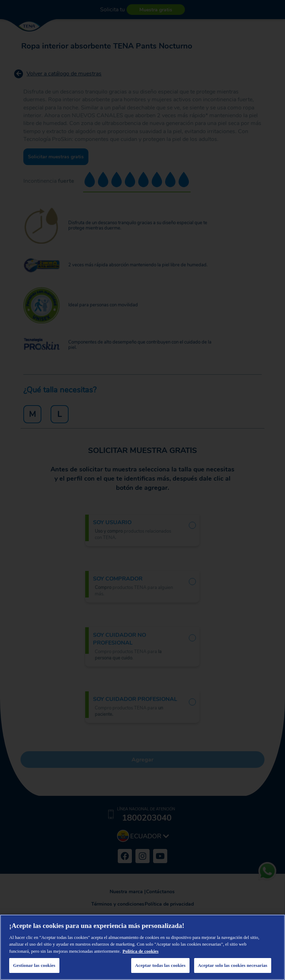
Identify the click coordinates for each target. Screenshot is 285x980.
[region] (142, 947)
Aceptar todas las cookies (160, 965)
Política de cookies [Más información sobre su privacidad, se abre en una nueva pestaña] (141, 951)
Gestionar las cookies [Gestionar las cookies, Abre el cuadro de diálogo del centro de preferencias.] (34, 965)
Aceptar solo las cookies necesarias (233, 965)
